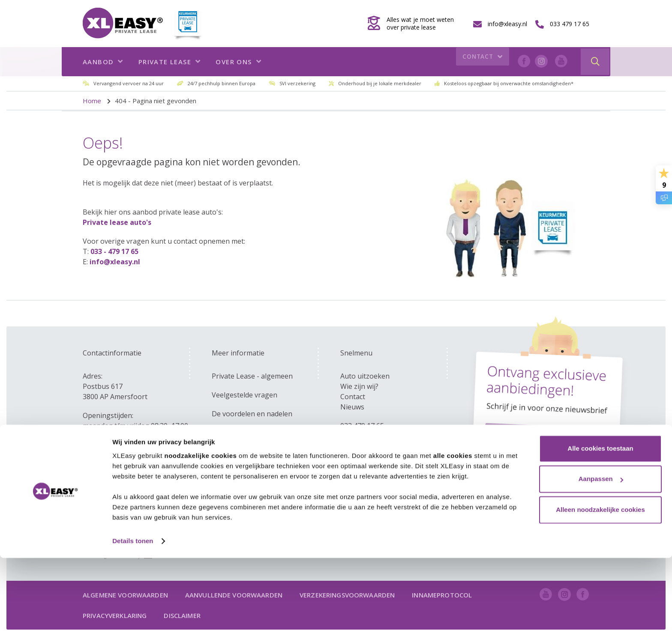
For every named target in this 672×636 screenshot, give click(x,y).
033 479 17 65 (362, 426)
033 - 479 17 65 (114, 251)
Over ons (238, 62)
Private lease (170, 62)
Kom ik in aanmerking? (248, 451)
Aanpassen (601, 557)
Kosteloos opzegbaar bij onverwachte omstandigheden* (509, 83)
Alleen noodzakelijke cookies (600, 588)
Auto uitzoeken (365, 376)
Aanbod (103, 62)
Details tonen (133, 619)
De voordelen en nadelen (252, 414)
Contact (481, 62)
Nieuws (352, 407)
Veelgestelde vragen (244, 395)
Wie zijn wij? (359, 386)
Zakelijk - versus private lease (259, 433)
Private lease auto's (117, 222)
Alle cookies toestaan (600, 527)
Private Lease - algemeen (252, 376)
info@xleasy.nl (115, 262)
